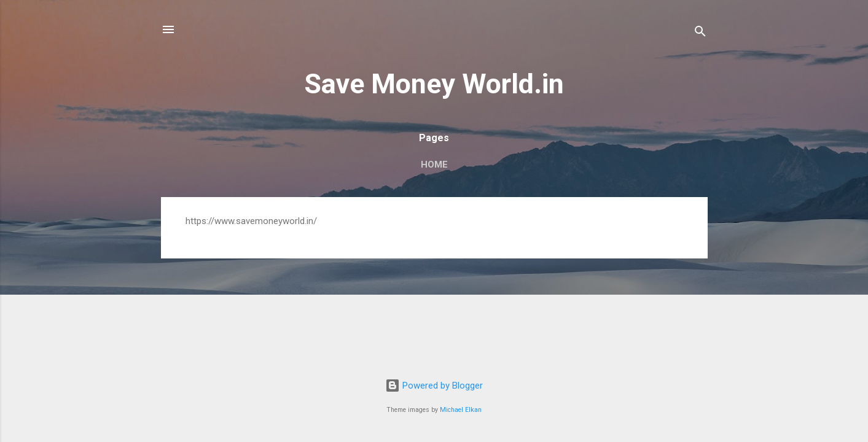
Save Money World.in (434, 84)
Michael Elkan (461, 410)
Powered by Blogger (434, 386)
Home (434, 165)
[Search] (700, 33)
